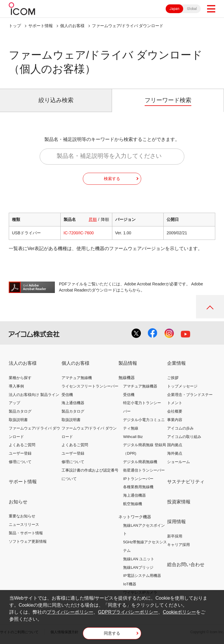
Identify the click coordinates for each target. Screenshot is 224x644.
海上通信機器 (73, 403)
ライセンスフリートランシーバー (90, 386)
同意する (112, 633)
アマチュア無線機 (77, 378)
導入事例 (16, 386)
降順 (105, 219)
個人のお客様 (72, 26)
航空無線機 (133, 504)
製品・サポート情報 (26, 533)
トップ (15, 26)
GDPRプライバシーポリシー (128, 612)
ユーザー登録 (20, 453)
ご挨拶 (173, 378)
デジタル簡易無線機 (140, 462)
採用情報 (176, 522)
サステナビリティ (186, 482)
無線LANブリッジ (138, 567)
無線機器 (127, 378)
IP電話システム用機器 (142, 576)
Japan (174, 9)
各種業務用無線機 (138, 487)
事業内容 (175, 420)
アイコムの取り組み (184, 437)
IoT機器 (130, 584)
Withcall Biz (133, 437)
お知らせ (18, 502)
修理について (20, 462)
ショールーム (178, 462)
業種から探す (20, 378)
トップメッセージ (182, 386)
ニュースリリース (24, 525)
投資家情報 (179, 502)
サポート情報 (41, 26)
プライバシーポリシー (70, 612)
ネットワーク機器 (135, 517)
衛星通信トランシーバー (144, 470)
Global (192, 9)
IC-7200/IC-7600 (79, 233)
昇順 (93, 219)
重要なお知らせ (22, 516)
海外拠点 (175, 453)
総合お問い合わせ (186, 564)
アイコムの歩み (180, 428)
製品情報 (128, 363)
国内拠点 (175, 445)
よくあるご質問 (22, 445)
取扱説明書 (18, 420)
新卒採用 (175, 536)
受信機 (67, 395)
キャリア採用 (178, 545)
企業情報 (176, 363)
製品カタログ (20, 411)
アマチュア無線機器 (140, 386)
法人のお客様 (23, 363)
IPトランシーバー (138, 479)
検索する (112, 179)
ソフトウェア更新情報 (28, 541)
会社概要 (175, 411)
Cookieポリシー (179, 612)
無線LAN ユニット (139, 559)
